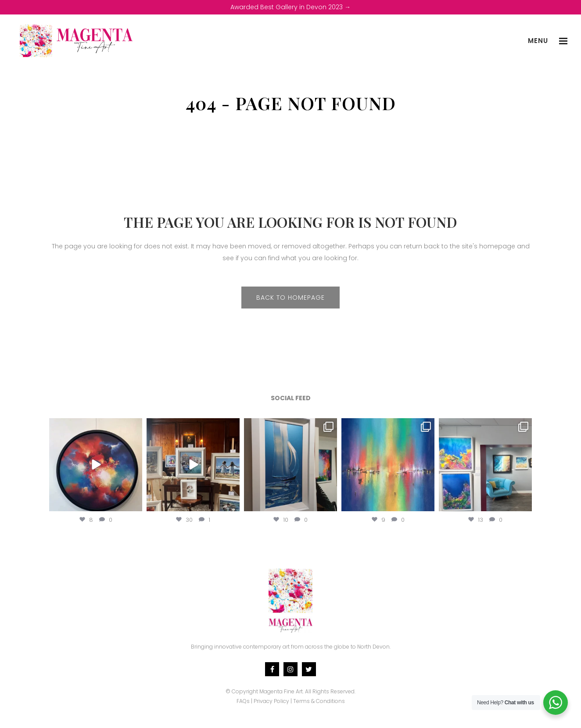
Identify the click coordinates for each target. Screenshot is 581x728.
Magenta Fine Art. (282, 691)
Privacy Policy (271, 701)
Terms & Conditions (319, 701)
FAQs (243, 701)
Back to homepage (290, 298)
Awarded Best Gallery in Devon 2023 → (290, 7)
